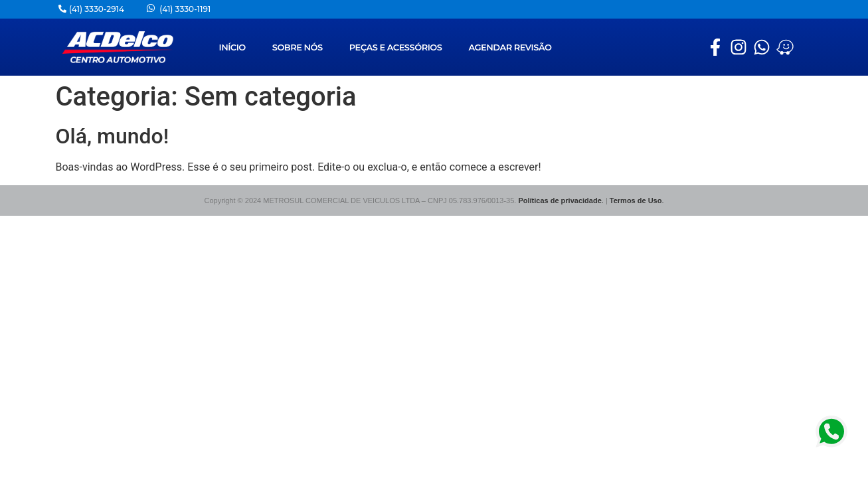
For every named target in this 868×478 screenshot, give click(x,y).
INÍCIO (232, 47)
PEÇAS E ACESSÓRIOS (396, 47)
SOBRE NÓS (298, 47)
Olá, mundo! (113, 136)
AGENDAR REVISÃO (510, 47)
